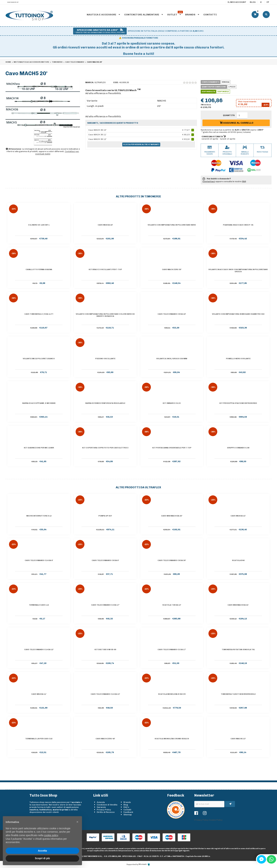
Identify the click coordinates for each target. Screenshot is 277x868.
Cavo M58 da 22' (105, 225)
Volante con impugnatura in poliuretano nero (172, 225)
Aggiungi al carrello (237, 123)
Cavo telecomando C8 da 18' (172, 314)
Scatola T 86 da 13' (172, 605)
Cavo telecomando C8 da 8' (105, 560)
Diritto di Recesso (106, 812)
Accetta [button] (42, 851)
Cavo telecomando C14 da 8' (39, 560)
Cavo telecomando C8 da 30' (172, 560)
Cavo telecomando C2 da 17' (105, 605)
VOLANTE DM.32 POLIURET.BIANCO (39, 359)
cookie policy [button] (51, 835)
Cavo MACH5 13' (238, 739)
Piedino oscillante (105, 359)
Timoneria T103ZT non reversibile (238, 694)
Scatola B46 (238, 560)
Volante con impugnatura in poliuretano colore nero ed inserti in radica (105, 315)
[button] (77, 822)
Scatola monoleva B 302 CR (172, 694)
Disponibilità (208, 92)
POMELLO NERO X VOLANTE (238, 359)
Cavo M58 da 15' (238, 516)
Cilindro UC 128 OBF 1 (39, 225)
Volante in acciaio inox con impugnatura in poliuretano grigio (238, 271)
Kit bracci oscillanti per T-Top (105, 270)
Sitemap (128, 815)
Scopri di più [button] (42, 858)
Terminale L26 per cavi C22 (39, 739)
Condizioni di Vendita (107, 805)
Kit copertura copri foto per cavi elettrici (105, 448)
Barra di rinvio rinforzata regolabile (105, 403)
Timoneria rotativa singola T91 (238, 650)
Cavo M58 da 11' (39, 694)
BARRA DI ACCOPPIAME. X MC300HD (39, 403)
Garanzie (101, 807)
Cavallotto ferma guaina (39, 270)
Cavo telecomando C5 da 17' (172, 650)
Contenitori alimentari (144, 15)
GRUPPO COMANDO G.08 (238, 448)
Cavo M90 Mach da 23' (172, 516)
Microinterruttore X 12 (39, 516)
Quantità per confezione (214, 87)
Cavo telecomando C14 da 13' (105, 694)
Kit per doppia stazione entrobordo (238, 403)
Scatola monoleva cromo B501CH (172, 739)
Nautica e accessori (103, 15)
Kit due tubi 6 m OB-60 (105, 650)
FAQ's (126, 807)
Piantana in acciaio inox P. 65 (238, 225)
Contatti (210, 15)
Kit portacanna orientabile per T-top (172, 448)
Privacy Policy (104, 810)
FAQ (244, 181)
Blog (253, 2)
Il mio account (237, 2)
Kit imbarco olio (172, 403)
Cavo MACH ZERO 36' (172, 270)
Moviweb (145, 864)
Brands (192, 15)
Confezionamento (210, 82)
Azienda (101, 802)
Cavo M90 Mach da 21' (238, 605)
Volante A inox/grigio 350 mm (172, 359)
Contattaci (209, 181)
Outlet (174, 15)
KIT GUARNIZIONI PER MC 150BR (39, 448)
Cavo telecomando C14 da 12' (39, 650)
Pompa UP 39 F (105, 516)
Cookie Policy (216, 820)
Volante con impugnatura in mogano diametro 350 (238, 314)
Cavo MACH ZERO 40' (105, 739)
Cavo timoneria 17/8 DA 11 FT (39, 314)
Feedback (128, 812)
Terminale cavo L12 (39, 605)
